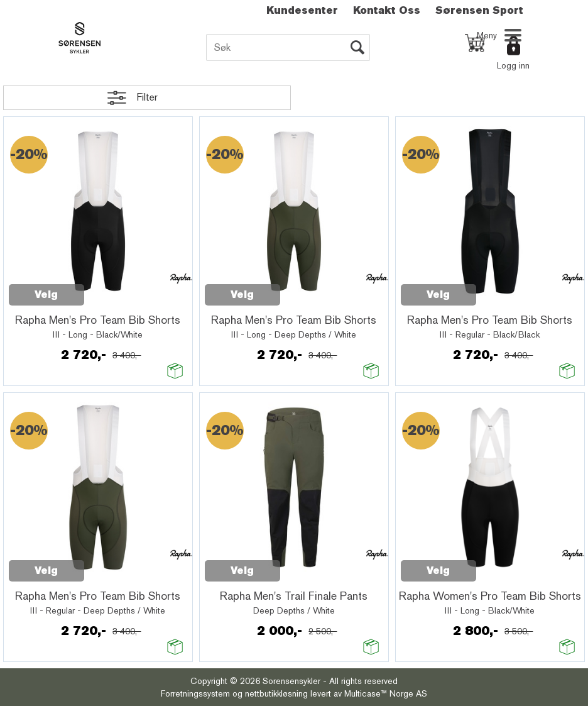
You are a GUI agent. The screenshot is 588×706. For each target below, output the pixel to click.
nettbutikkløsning (276, 693)
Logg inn (513, 65)
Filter (147, 97)
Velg (46, 295)
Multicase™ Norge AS (386, 693)
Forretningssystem (195, 693)
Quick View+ (117, 288)
